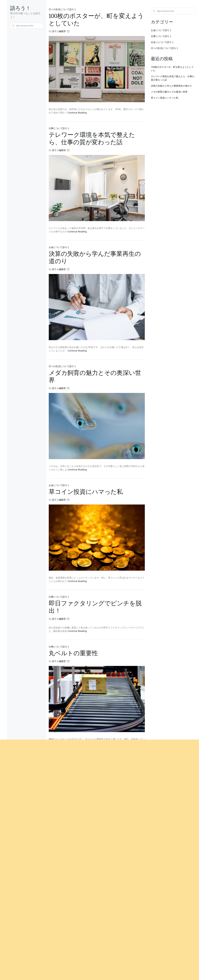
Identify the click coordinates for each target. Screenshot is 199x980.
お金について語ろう (161, 30)
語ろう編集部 (59, 31)
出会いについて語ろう (162, 42)
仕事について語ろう (161, 36)
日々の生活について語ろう (62, 9)
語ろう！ (20, 8)
